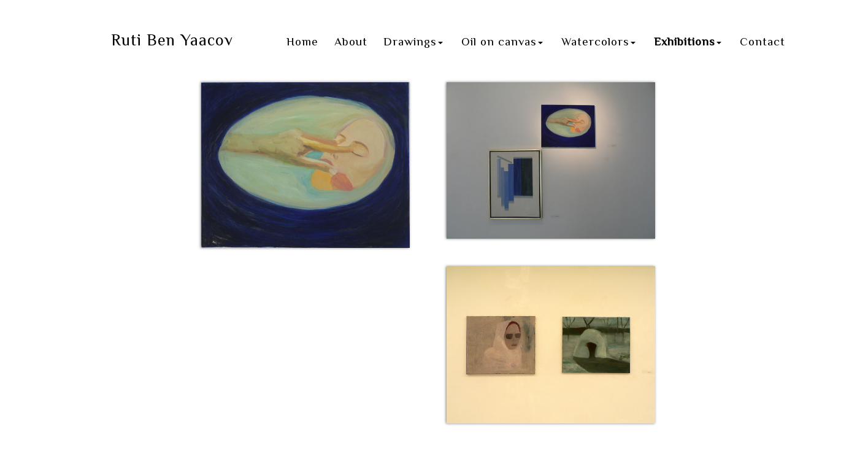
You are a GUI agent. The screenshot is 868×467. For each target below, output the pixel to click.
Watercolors (598, 41)
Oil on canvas (502, 41)
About (351, 41)
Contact (762, 41)
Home (302, 41)
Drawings (413, 41)
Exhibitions (688, 41)
